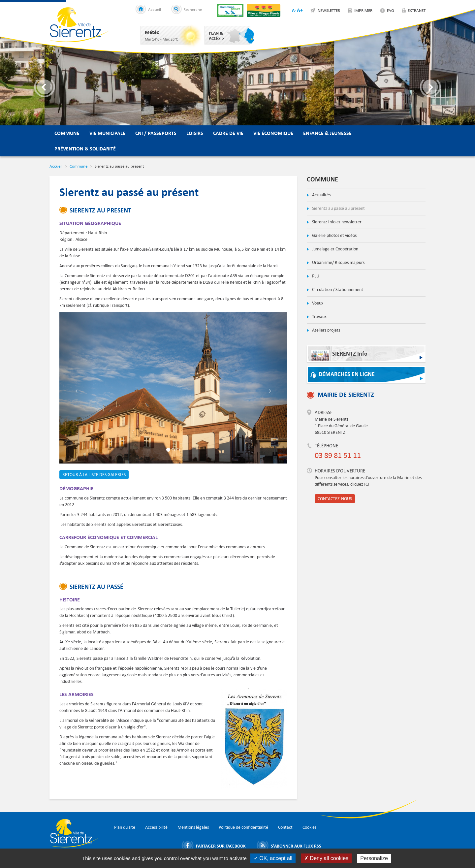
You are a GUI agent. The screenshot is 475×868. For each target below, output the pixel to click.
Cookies (309, 827)
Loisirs (195, 133)
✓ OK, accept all (273, 858)
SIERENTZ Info (339, 355)
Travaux (319, 317)
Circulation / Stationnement (337, 289)
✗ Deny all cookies (326, 858)
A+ (300, 10)
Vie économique (273, 133)
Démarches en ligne (347, 374)
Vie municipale (107, 133)
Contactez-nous (335, 499)
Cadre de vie (228, 133)
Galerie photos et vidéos (334, 235)
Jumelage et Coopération (335, 249)
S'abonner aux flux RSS (296, 846)
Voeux (317, 303)
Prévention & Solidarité (85, 149)
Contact (285, 827)
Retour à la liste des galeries (94, 475)
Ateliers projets (326, 330)
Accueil (155, 9)
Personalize (374, 858)
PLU (315, 276)
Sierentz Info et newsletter (336, 222)
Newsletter (329, 10)
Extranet (417, 10)
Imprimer (363, 10)
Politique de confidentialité (243, 827)
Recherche (193, 9)
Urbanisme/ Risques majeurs (338, 262)
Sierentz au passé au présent (338, 208)
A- (294, 10)
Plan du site (125, 827)
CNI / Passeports (156, 133)
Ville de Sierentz (79, 25)
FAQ (391, 10)
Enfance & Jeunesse (327, 133)
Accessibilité (156, 827)
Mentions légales (193, 827)
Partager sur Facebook (221, 846)
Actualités (321, 195)
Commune (67, 133)
